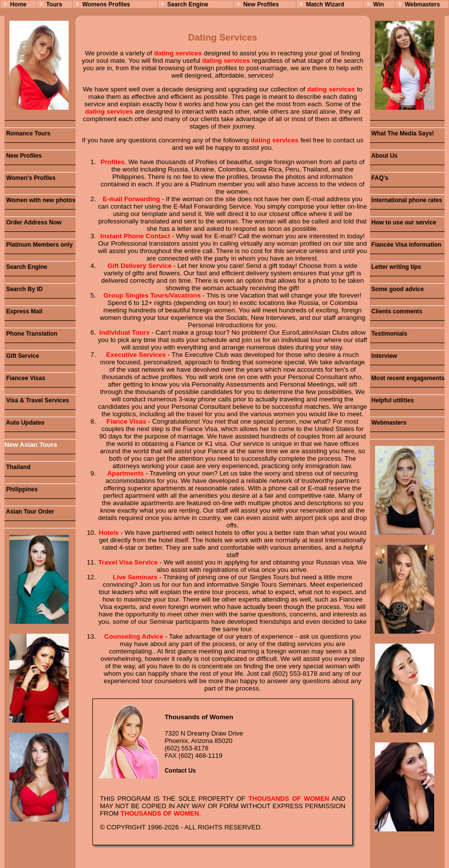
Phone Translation (31, 334)
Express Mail (23, 311)
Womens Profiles (106, 4)
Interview (384, 356)
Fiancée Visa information (406, 245)
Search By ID (23, 289)
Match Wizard (325, 4)
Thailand (18, 467)
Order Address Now (33, 222)
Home (18, 4)
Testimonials (389, 334)
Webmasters (422, 4)
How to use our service (403, 222)
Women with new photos (40, 200)
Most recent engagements (407, 378)
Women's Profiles (30, 178)
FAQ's (379, 178)
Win (378, 4)
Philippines (21, 489)
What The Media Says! (402, 133)
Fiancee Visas (25, 378)
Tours (54, 4)
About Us (384, 156)
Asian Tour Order (29, 512)
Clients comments (396, 311)
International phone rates (406, 200)
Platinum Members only (39, 245)
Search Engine (187, 4)
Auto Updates (24, 423)
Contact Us (180, 771)
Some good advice (397, 289)
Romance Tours (27, 133)
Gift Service (22, 356)
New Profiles (261, 4)
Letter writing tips (396, 267)
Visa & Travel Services (37, 400)
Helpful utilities (392, 400)
